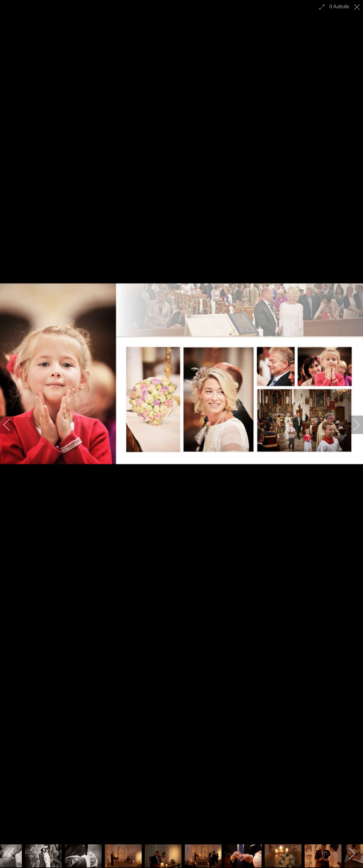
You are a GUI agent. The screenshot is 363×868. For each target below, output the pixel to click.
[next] (352, 425)
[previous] (11, 425)
